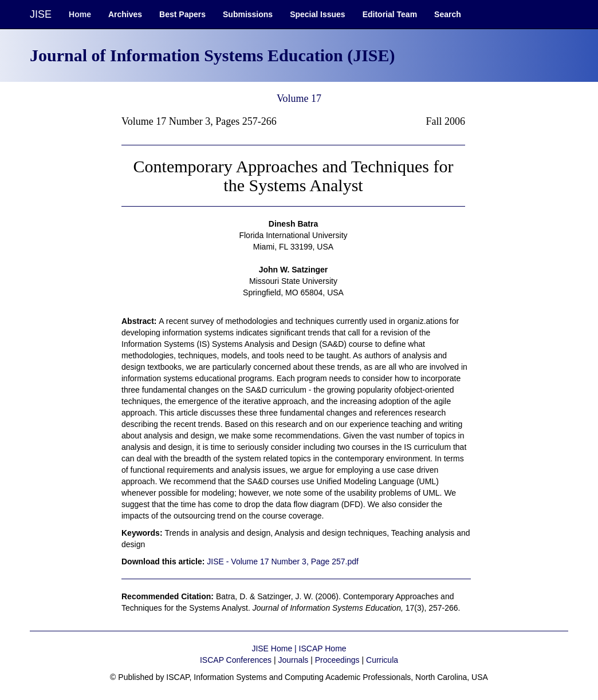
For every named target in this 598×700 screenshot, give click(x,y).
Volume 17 (299, 98)
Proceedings (337, 660)
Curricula (382, 660)
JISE (41, 14)
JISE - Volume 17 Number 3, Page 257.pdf (283, 561)
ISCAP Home (323, 648)
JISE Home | (275, 648)
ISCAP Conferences (236, 660)
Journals (293, 660)
